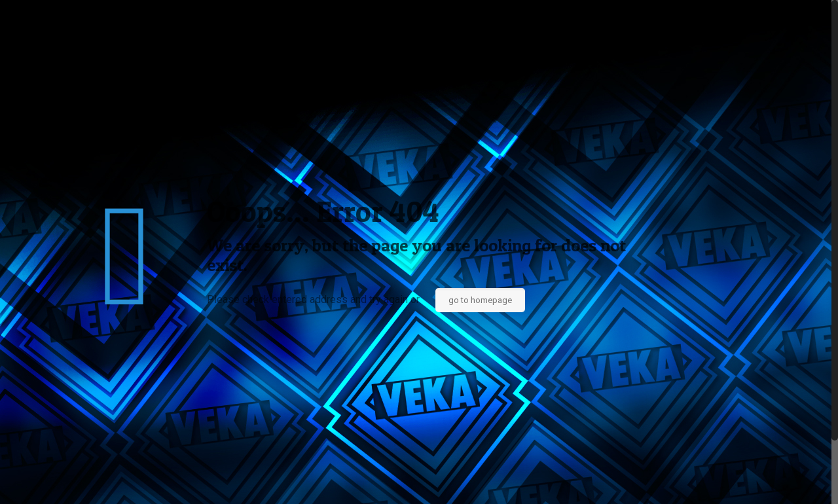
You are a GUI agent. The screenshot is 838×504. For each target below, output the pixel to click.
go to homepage (480, 300)
